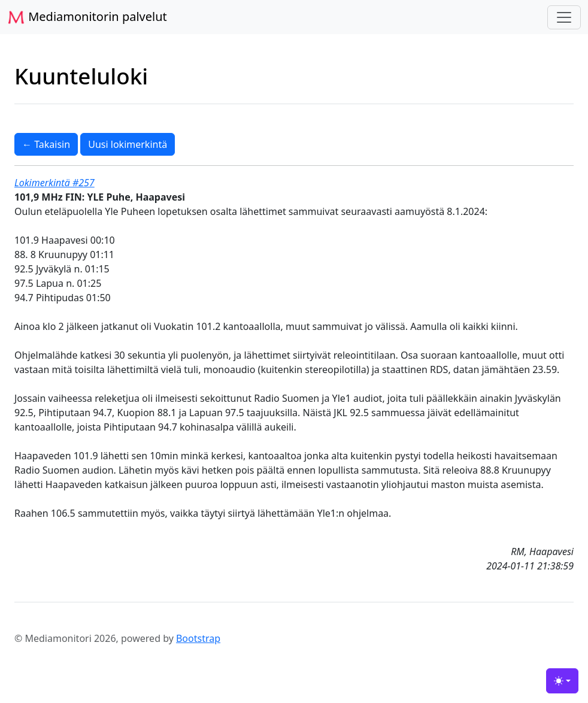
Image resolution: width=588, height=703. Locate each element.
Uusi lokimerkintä (128, 144)
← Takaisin (46, 144)
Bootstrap (198, 638)
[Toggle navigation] (564, 17)
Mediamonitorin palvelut (87, 17)
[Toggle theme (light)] (562, 681)
